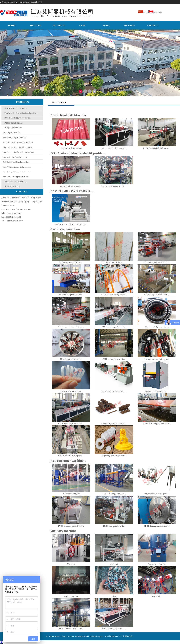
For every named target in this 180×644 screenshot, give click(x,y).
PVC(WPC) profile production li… (114, 424)
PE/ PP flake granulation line (114, 526)
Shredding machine (71, 596)
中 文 (146, 13)
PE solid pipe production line (71, 359)
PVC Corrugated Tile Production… (114, 148)
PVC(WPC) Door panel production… (157, 424)
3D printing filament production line (16, 172)
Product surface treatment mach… (157, 391)
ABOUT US (35, 25)
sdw (106, 636)
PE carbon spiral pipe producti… (157, 327)
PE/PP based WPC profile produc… (71, 456)
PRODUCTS (59, 25)
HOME (12, 25)
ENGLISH (158, 13)
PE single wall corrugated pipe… (157, 359)
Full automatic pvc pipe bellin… (114, 629)
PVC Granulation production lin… (71, 526)
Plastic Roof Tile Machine (16, 109)
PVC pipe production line (12, 128)
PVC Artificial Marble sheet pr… (114, 186)
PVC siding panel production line (15, 157)
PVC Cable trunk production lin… (71, 424)
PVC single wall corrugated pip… (114, 295)
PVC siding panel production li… (157, 295)
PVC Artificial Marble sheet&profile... (21, 113)
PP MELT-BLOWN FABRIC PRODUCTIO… (71, 224)
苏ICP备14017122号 (116, 636)
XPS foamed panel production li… (71, 262)
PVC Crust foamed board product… (157, 262)
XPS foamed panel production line (16, 177)
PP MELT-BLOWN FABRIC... (18, 118)
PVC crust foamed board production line (18, 147)
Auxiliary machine (13, 186)
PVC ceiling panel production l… (114, 262)
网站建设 (129, 636)
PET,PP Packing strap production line (17, 167)
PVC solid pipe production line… (71, 295)
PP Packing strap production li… (71, 391)
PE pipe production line (12, 133)
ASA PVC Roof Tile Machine (71, 148)
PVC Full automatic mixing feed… (71, 629)
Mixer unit (71, 564)
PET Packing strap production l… (114, 391)
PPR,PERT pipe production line (15, 137)
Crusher (114, 596)
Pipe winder (157, 596)
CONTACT (153, 25)
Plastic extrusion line (13, 123)
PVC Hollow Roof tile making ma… (157, 148)
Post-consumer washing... (16, 182)
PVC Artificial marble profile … (71, 186)
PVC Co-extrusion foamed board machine (18, 152)
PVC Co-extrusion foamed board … (71, 327)
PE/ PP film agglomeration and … (157, 526)
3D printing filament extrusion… (114, 456)
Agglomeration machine (157, 564)
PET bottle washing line (71, 494)
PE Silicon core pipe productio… (114, 359)
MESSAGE (129, 25)
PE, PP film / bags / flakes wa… (114, 494)
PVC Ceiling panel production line (16, 162)
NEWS (106, 25)
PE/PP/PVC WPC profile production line (18, 142)
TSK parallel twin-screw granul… (157, 494)
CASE (82, 25)
